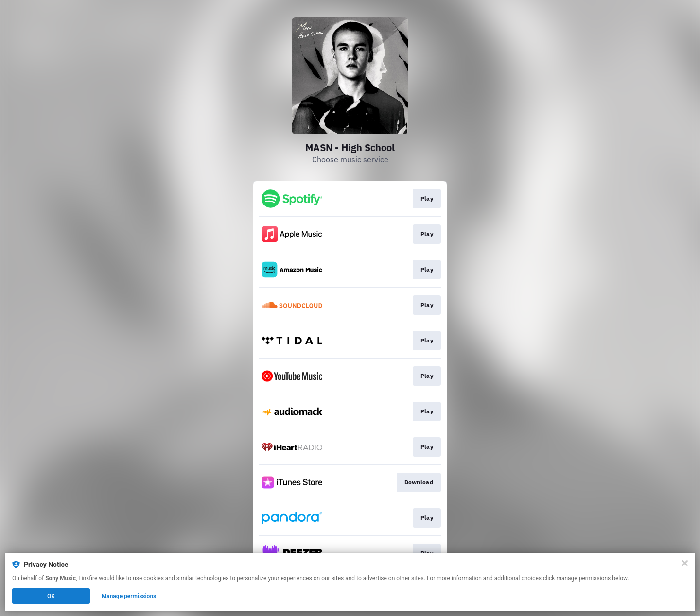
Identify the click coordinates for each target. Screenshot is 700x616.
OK (51, 596)
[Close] (685, 563)
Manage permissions (129, 596)
